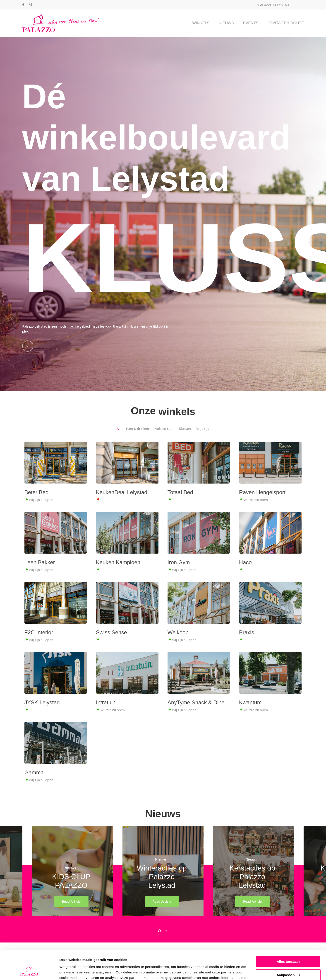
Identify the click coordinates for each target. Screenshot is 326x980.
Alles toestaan (288, 937)
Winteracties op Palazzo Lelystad (162, 886)
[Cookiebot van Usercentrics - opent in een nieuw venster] (29, 971)
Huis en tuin (164, 438)
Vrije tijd (203, 438)
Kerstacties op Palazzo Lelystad (252, 886)
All (119, 438)
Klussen (185, 438)
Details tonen (70, 971)
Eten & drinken (137, 438)
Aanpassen (288, 950)
